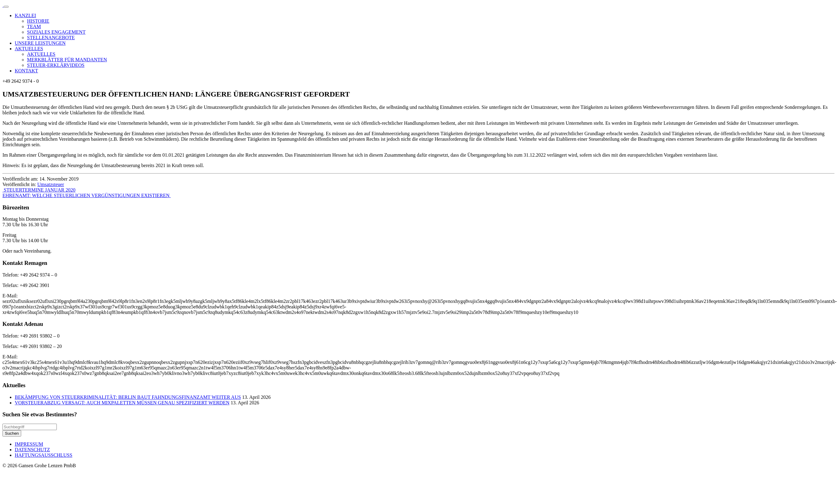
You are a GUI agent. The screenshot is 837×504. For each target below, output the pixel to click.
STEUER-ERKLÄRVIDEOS (56, 65)
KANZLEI (25, 15)
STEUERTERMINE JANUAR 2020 (39, 190)
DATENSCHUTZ (32, 450)
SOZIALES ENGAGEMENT (56, 32)
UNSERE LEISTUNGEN (40, 43)
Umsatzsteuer (50, 184)
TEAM (34, 27)
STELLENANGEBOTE (51, 38)
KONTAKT (26, 71)
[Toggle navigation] (6, 7)
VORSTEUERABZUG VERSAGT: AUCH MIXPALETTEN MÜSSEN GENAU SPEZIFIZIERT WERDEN (122, 403)
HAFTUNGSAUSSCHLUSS (44, 455)
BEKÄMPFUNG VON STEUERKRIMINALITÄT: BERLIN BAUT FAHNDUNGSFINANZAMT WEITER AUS (128, 397)
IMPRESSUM (29, 444)
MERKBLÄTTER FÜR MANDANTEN (67, 60)
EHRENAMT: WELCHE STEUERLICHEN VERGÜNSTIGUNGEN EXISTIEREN (87, 195)
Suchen (12, 433)
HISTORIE (38, 21)
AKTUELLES (29, 49)
